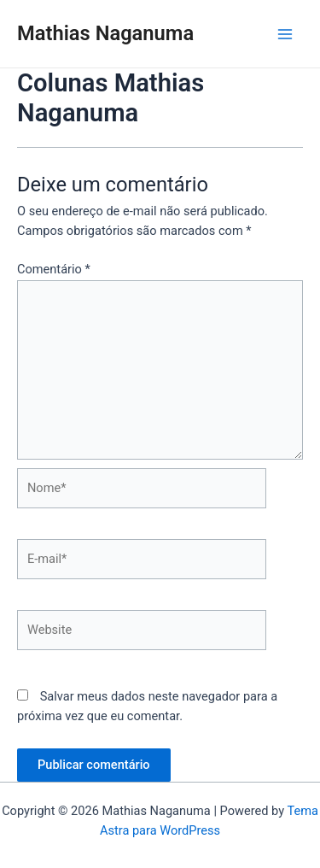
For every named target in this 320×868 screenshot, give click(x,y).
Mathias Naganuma (105, 33)
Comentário (54, 269)
